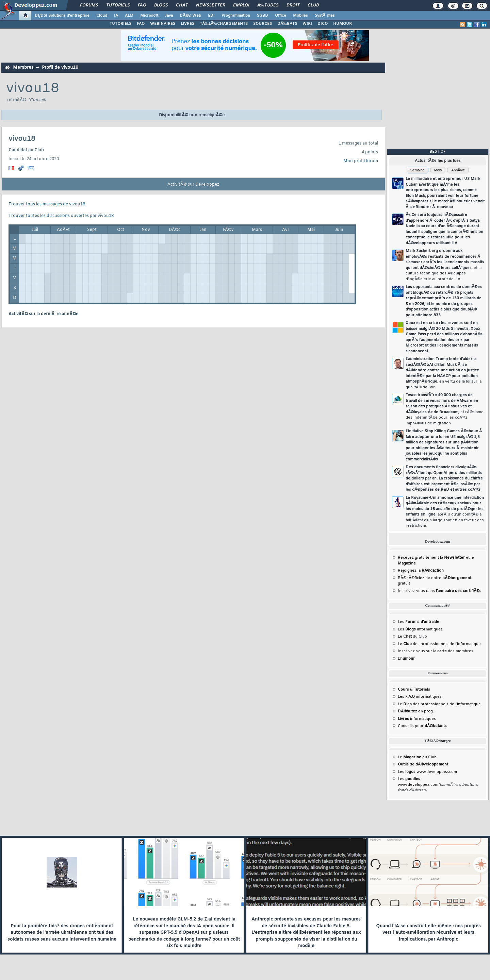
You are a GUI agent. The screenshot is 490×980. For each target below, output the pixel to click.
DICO (323, 24)
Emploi (241, 5)
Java (169, 16)
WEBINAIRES (163, 24)
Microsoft (149, 16)
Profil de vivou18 (60, 67)
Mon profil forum (361, 161)
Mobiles (300, 16)
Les (419, 622)
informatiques (417, 719)
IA (116, 16)
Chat (182, 5)
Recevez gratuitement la (431, 558)
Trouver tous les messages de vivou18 (47, 204)
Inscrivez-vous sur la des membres (436, 651)
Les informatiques (420, 629)
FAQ (142, 5)
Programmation (236, 16)
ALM (129, 16)
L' (406, 659)
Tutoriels (118, 5)
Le (405, 637)
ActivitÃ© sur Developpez (193, 185)
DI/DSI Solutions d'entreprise (62, 16)
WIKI (307, 24)
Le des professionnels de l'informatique (439, 644)
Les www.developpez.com (427, 772)
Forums (89, 5)
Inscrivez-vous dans (440, 591)
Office (281, 16)
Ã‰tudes (268, 5)
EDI (211, 16)
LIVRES (187, 24)
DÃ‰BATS (287, 24)
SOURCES (263, 24)
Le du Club (417, 757)
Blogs (161, 5)
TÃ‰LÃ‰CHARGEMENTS (224, 24)
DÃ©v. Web (190, 16)
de (423, 764)
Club (313, 5)
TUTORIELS (120, 24)
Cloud (102, 16)
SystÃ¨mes (325, 16)
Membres (23, 67)
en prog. (416, 711)
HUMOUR (342, 24)
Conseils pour (422, 726)
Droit (293, 5)
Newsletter (210, 5)
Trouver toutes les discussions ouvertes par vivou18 (61, 216)
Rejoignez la (421, 571)
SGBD (263, 16)
